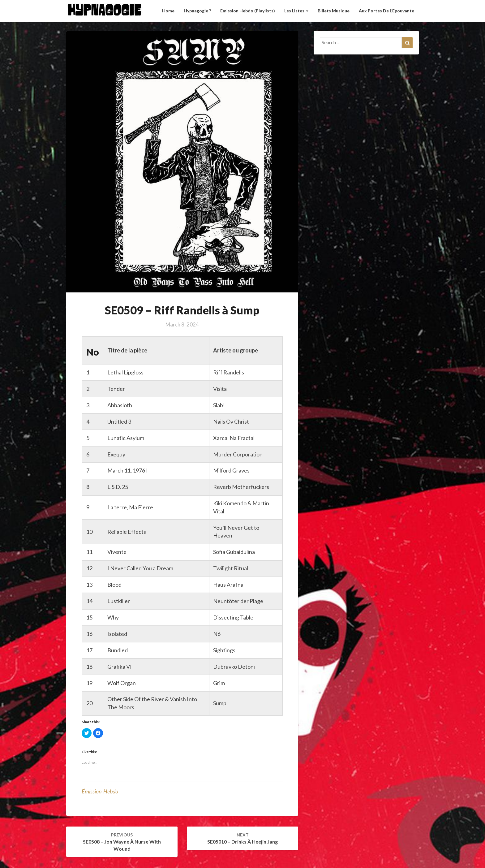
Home (168, 11)
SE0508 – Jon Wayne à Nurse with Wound (122, 842)
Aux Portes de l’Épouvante (386, 11)
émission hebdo (100, 791)
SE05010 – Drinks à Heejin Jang (242, 838)
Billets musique (334, 11)
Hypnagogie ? (197, 11)
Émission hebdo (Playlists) (248, 11)
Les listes (296, 11)
